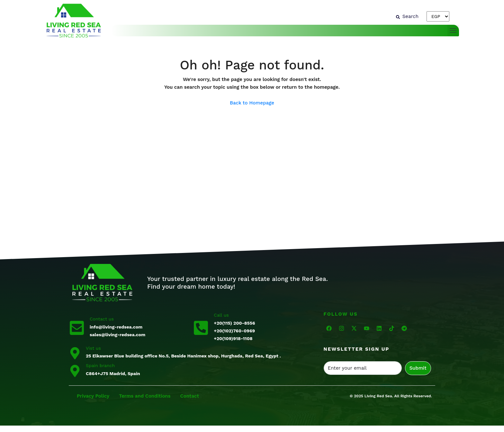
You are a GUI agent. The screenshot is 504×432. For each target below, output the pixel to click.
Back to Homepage (252, 103)
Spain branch (100, 365)
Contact (190, 396)
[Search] (407, 16)
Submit (418, 368)
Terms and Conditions (145, 396)
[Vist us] (75, 353)
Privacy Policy (93, 396)
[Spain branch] (75, 370)
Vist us (93, 348)
